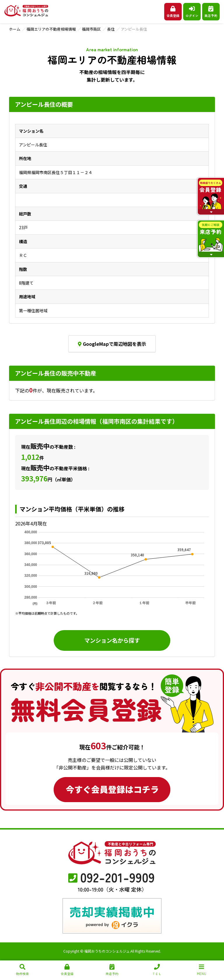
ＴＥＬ (157, 970)
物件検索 (22, 970)
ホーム (15, 29)
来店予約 (211, 12)
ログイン (192, 12)
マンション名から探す (112, 640)
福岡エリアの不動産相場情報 (51, 29)
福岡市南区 (91, 29)
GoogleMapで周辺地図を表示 (112, 344)
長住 (111, 29)
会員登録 (173, 12)
